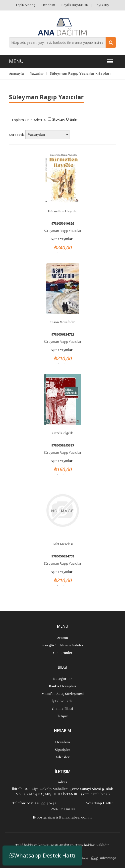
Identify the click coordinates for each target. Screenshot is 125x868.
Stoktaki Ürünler (65, 119)
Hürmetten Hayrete (62, 211)
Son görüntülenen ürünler (63, 645)
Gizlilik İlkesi (62, 709)
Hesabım (48, 5)
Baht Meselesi (63, 544)
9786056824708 (63, 556)
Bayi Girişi (102, 5)
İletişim (62, 716)
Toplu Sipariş (25, 5)
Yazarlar (37, 74)
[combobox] (62, 42)
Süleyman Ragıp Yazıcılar (63, 231)
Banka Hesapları (62, 686)
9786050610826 (63, 223)
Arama (62, 638)
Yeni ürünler (62, 653)
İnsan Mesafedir (62, 322)
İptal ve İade (62, 701)
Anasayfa (16, 74)
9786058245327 (63, 445)
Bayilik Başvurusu (75, 5)
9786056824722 (63, 334)
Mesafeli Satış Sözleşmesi (62, 694)
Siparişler (62, 750)
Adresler (63, 757)
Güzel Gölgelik (63, 433)
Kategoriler (62, 679)
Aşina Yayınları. (62, 239)
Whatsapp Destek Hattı (42, 855)
